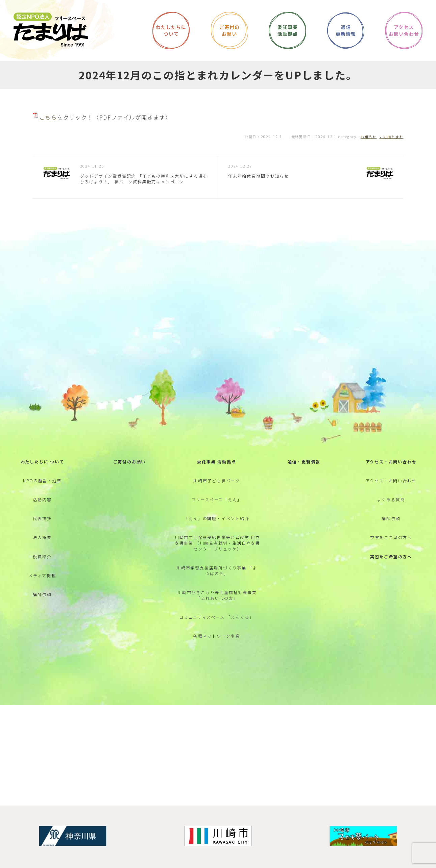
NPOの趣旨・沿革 (42, 484)
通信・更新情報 (304, 465)
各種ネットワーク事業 (217, 641)
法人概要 (42, 541)
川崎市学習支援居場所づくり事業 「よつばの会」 (217, 575)
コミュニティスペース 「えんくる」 (217, 621)
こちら (48, 117)
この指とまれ (392, 137)
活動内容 (42, 503)
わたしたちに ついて (42, 465)
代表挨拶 (42, 522)
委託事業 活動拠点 (216, 465)
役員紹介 (42, 560)
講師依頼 (42, 599)
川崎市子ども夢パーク (217, 484)
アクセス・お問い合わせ (391, 465)
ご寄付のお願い (130, 465)
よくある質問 (391, 503)
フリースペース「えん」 (217, 503)
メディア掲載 (42, 580)
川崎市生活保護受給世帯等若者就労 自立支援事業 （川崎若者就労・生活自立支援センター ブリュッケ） (217, 547)
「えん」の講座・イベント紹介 (216, 522)
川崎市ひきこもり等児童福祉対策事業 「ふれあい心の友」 (217, 599)
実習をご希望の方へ (391, 560)
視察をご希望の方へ (391, 541)
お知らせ (369, 137)
